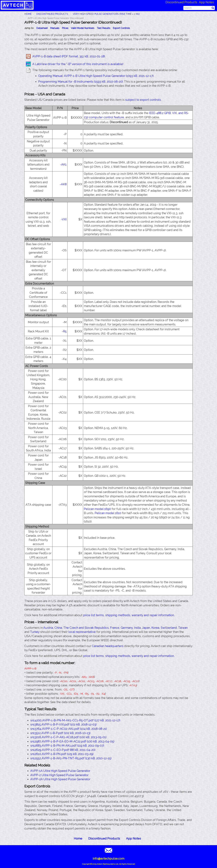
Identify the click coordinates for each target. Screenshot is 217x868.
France (115, 628)
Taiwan (183, 628)
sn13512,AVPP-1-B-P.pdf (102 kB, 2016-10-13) (60, 733)
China (58, 628)
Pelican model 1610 (108, 513)
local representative (82, 632)
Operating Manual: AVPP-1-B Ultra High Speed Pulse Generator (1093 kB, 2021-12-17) (96, 76)
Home (78, 838)
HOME (28, 14)
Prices (65, 28)
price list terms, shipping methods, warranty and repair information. (129, 615)
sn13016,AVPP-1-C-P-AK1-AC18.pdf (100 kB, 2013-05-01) (68, 737)
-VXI (64, 219)
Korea (155, 628)
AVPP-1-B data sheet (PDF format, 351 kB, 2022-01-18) (69, 56)
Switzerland (169, 628)
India (137, 628)
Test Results (104, 28)
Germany (127, 628)
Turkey (35, 632)
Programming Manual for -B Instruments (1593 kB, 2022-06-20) (81, 82)
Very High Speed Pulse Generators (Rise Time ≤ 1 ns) (106, 14)
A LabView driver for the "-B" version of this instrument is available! (78, 64)
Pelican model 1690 (97, 509)
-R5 (64, 331)
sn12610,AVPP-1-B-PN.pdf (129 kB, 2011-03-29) (62, 754)
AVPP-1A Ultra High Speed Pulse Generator (60, 771)
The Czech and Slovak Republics (86, 628)
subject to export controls (143, 100)
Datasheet (42, 28)
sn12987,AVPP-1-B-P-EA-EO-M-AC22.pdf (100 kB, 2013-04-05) (72, 741)
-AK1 (63, 164)
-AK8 (63, 184)
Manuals (55, 28)
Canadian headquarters (108, 646)
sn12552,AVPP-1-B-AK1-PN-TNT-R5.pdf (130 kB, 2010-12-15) (71, 758)
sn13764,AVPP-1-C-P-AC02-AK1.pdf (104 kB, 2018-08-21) (69, 729)
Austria (48, 628)
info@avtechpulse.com (108, 859)
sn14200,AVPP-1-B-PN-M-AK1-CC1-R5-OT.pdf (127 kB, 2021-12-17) (75, 720)
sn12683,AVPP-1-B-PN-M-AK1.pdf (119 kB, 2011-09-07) (67, 746)
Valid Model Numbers (83, 28)
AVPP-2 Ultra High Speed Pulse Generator (59, 775)
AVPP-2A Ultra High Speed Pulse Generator (60, 779)
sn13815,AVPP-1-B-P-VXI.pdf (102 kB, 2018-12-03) (63, 724)
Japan (146, 628)
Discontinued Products (181, 2)
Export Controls (121, 28)
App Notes (206, 2)
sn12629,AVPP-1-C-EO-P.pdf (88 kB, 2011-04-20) (63, 750)
